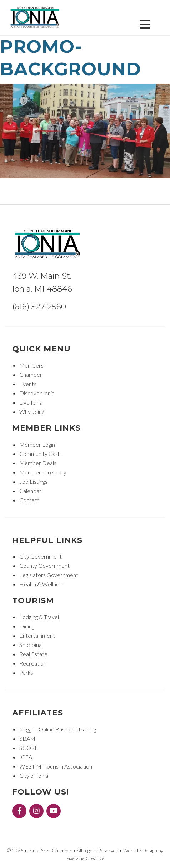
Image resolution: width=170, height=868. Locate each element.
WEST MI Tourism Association (56, 766)
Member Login (37, 444)
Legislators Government (49, 575)
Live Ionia (31, 402)
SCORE (29, 748)
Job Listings (33, 481)
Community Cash (40, 454)
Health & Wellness (42, 584)
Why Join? (32, 412)
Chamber (31, 374)
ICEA (26, 757)
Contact (29, 500)
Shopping (30, 645)
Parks (26, 672)
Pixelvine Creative (85, 858)
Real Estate (33, 654)
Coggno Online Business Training (58, 729)
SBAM (27, 738)
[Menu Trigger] (145, 23)
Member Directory (43, 472)
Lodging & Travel (39, 617)
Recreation (33, 663)
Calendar (30, 491)
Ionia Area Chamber (35, 18)
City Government (41, 556)
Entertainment (37, 635)
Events (28, 384)
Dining (27, 626)
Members (31, 365)
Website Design (140, 850)
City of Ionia (34, 775)
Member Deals (38, 463)
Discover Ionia (37, 393)
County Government (44, 566)
